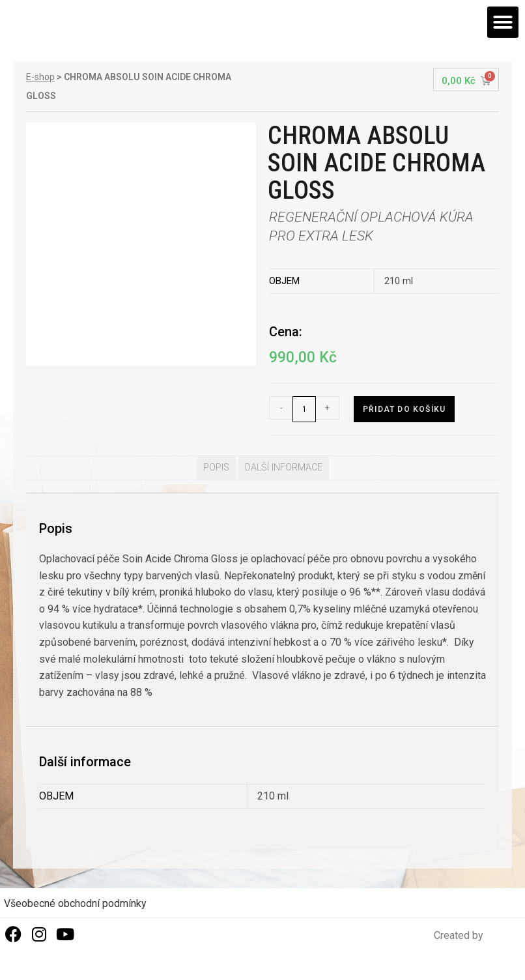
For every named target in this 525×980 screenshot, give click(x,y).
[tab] (216, 468)
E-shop (40, 77)
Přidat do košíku (404, 409)
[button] (503, 22)
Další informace (284, 468)
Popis (216, 468)
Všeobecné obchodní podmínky (75, 903)
